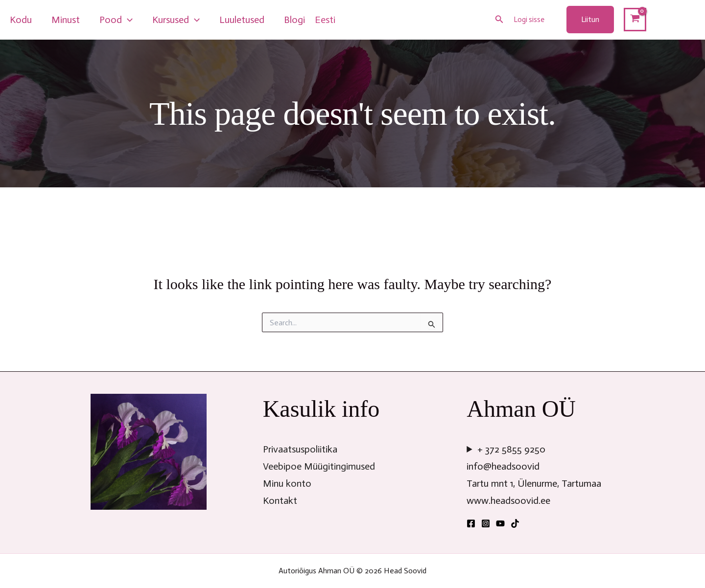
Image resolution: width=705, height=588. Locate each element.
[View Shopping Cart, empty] (635, 20)
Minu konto (287, 483)
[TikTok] (515, 523)
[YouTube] (500, 523)
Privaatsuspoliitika (300, 449)
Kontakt (280, 500)
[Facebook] (471, 523)
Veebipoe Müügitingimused (319, 466)
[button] (499, 20)
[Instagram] (486, 523)
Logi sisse (529, 20)
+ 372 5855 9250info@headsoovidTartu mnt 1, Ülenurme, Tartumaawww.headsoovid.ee (534, 475)
